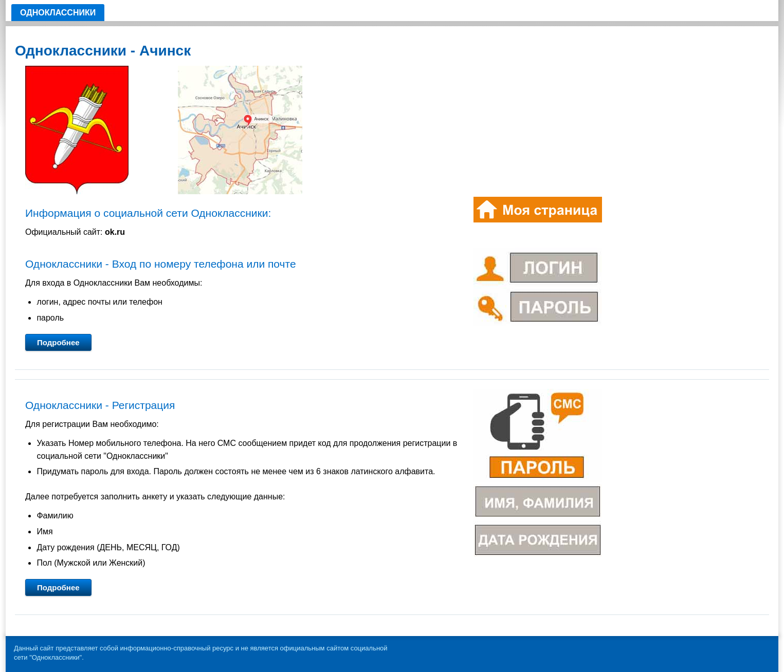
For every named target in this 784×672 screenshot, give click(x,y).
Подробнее (58, 342)
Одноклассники (58, 13)
